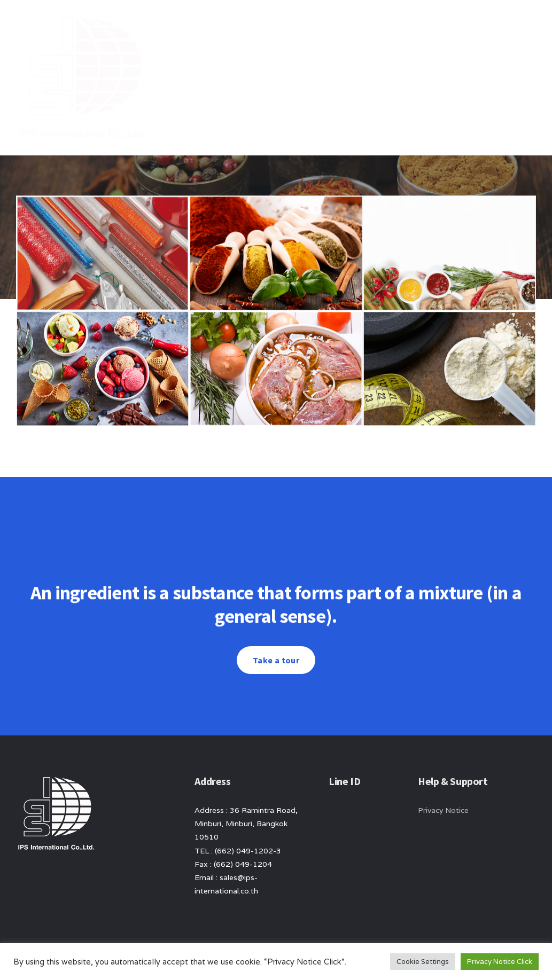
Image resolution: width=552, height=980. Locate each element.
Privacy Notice (443, 810)
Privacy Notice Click (500, 962)
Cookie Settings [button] (423, 962)
